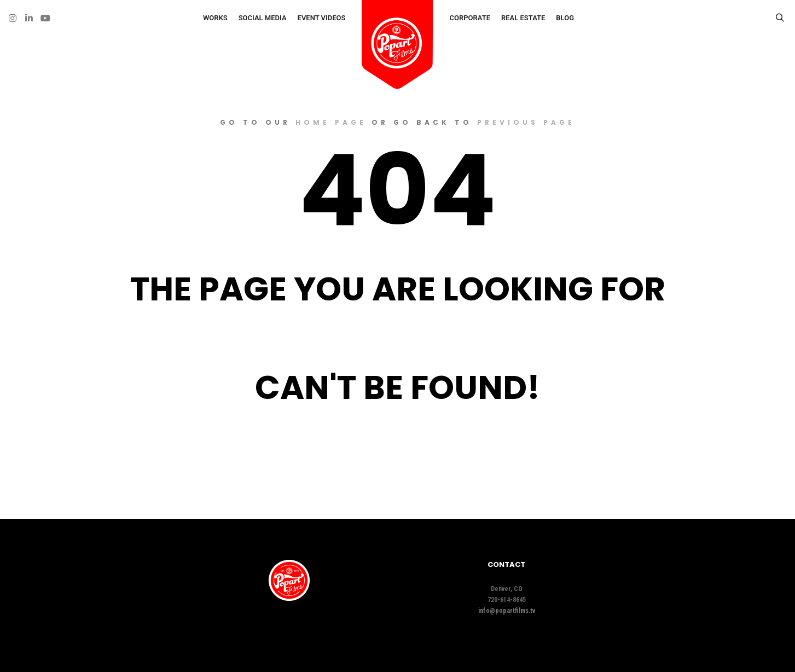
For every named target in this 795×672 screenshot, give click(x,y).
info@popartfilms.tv (507, 611)
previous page (526, 122)
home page (331, 122)
